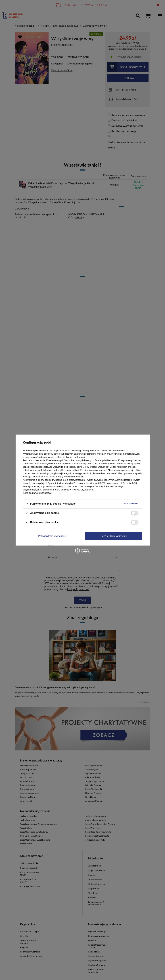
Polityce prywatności (83, 490)
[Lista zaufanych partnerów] (37, 493)
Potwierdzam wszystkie (114, 536)
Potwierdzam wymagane (52, 536)
